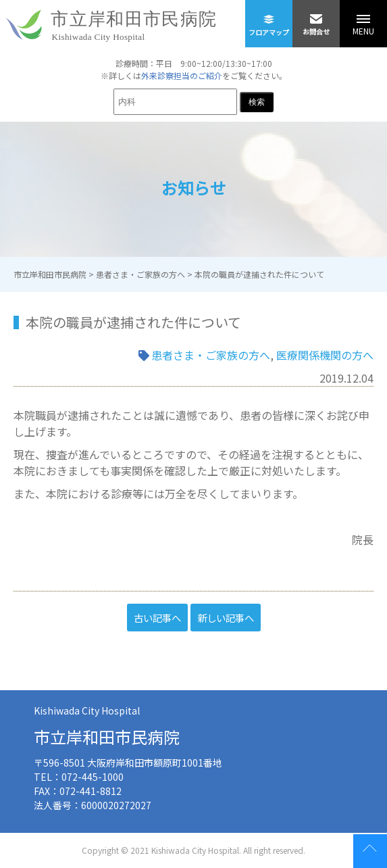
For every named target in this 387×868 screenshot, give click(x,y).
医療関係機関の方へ (325, 355)
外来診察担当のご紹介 (182, 75)
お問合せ (316, 18)
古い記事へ (157, 618)
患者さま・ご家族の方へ (211, 355)
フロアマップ (269, 19)
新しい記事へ (226, 618)
